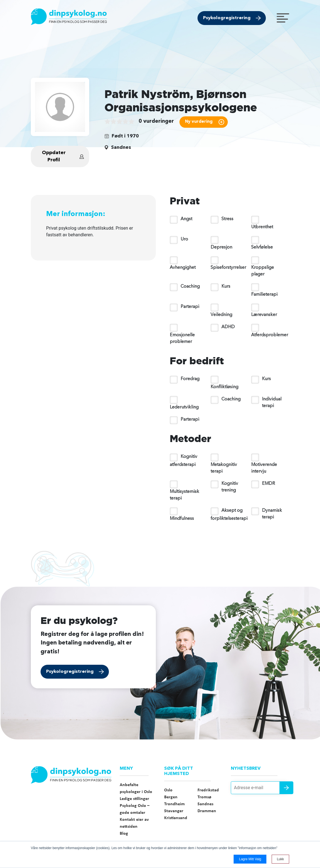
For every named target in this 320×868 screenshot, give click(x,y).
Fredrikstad (208, 790)
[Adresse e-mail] (260, 788)
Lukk (280, 859)
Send (286, 788)
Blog (124, 834)
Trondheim (174, 804)
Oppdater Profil (54, 156)
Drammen (207, 811)
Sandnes (205, 804)
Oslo (168, 790)
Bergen (171, 797)
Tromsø (204, 797)
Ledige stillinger (134, 799)
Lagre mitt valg (250, 859)
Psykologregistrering (227, 18)
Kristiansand (176, 818)
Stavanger (174, 811)
